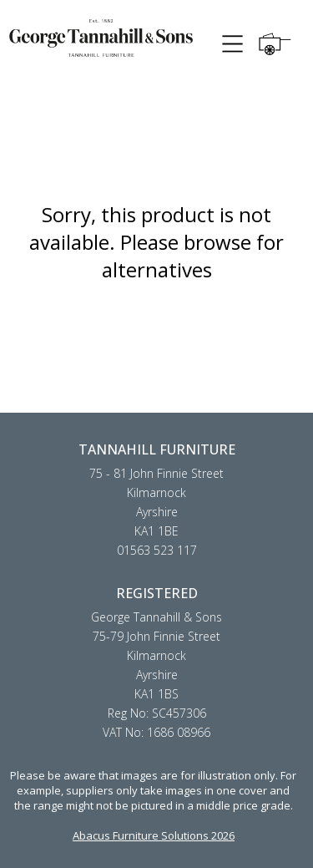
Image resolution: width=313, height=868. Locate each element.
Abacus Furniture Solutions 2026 (154, 835)
